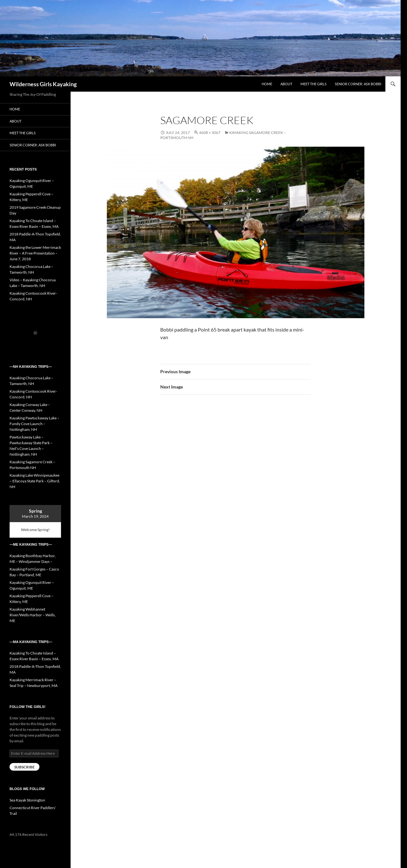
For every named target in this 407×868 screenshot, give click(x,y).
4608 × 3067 (210, 133)
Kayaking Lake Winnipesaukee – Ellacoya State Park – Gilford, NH (35, 481)
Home (267, 84)
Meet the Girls (314, 84)
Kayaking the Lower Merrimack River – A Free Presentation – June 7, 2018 (35, 253)
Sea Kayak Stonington (27, 800)
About (286, 84)
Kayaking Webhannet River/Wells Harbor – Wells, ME (33, 615)
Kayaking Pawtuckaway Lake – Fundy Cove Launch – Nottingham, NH (34, 424)
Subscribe (24, 767)
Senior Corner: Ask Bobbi (358, 84)
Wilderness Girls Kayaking (43, 84)
